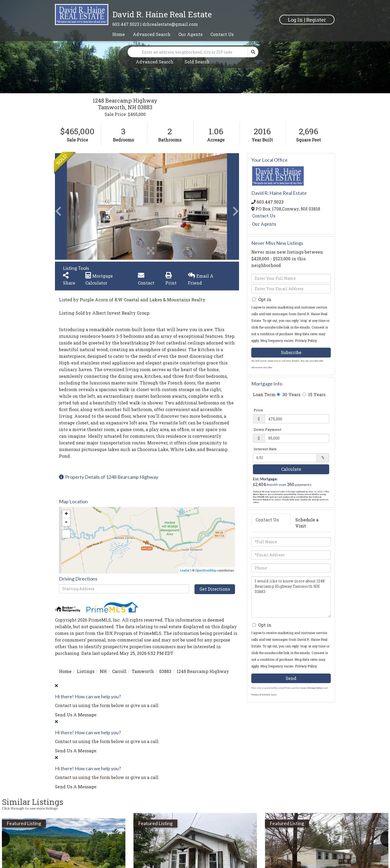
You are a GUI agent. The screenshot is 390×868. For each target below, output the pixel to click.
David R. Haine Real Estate (162, 14)
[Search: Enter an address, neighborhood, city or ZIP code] (188, 52)
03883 (165, 671)
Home (65, 671)
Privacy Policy (306, 340)
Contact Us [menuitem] (222, 34)
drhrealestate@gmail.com (170, 24)
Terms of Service (261, 695)
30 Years (288, 394)
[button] (253, 52)
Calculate (291, 469)
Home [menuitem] (119, 34)
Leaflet (185, 570)
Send (291, 678)
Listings (86, 671)
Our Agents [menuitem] (190, 34)
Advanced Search (155, 62)
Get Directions (215, 589)
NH (103, 671)
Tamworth (143, 671)
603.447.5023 (126, 24)
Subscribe (291, 352)
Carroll (119, 671)
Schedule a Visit (307, 523)
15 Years (314, 394)
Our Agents (264, 224)
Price (258, 410)
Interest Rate (265, 449)
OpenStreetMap (206, 570)
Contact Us (264, 216)
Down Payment (267, 429)
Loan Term (264, 394)
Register (316, 19)
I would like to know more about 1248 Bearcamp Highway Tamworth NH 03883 (291, 597)
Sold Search (197, 62)
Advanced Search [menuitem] (152, 34)
